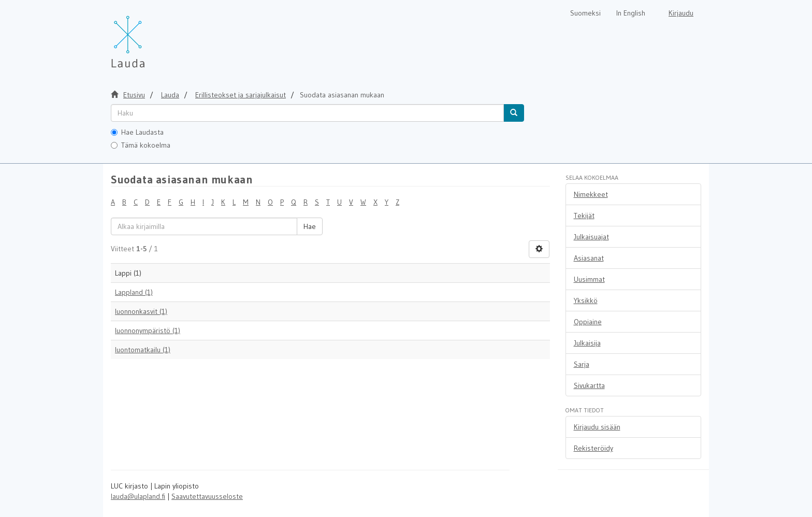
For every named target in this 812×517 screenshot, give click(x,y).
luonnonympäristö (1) (148, 331)
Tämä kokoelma (141, 145)
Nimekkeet (591, 194)
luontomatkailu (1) (143, 350)
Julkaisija (587, 343)
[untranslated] (307, 113)
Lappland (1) (134, 292)
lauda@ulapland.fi (138, 496)
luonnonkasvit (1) (141, 311)
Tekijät (584, 216)
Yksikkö (586, 300)
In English (631, 13)
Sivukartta (589, 385)
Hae (310, 226)
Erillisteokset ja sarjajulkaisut (241, 95)
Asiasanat (589, 258)
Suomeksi (585, 13)
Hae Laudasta (137, 132)
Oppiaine (588, 322)
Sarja (582, 364)
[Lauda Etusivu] (150, 36)
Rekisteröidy (593, 448)
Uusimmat (589, 279)
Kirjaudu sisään (597, 427)
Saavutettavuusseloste (207, 496)
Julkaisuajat (591, 237)
